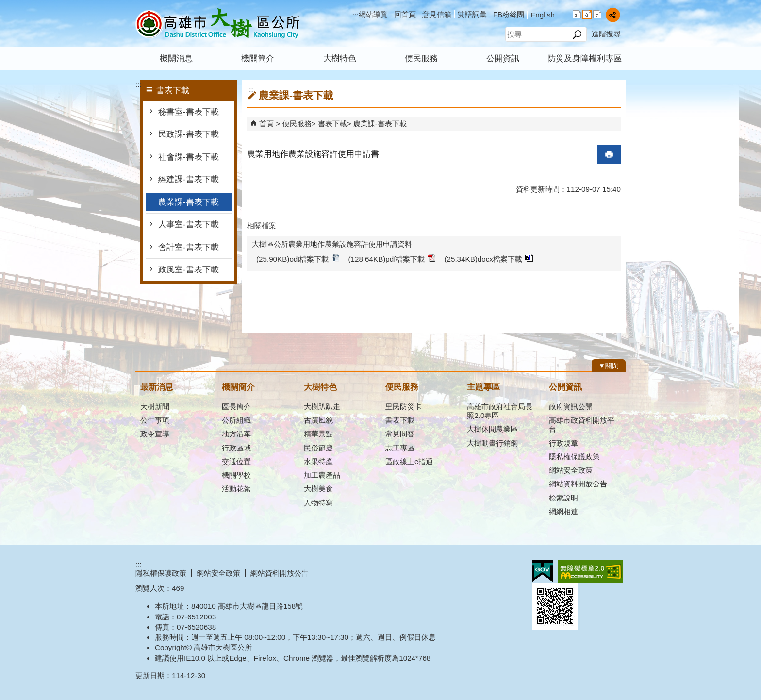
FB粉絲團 (509, 14)
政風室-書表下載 (189, 270)
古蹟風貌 (318, 420)
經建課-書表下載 (189, 179)
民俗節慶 (318, 448)
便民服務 (421, 58)
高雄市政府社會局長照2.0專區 (500, 411)
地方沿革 (236, 434)
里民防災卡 (404, 407)
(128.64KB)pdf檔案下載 (392, 258)
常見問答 (400, 434)
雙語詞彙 (472, 14)
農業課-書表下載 (189, 202)
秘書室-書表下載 (190, 112)
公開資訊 (503, 58)
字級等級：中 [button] (587, 14)
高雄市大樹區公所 (217, 24)
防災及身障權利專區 (585, 58)
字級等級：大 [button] (597, 14)
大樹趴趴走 (322, 407)
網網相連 (563, 511)
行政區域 (236, 448)
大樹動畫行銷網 (492, 443)
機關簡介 (258, 58)
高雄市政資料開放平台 (582, 425)
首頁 (266, 124)
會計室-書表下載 (189, 247)
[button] (577, 34)
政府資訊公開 (571, 407)
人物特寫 (318, 503)
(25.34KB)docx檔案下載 (488, 258)
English (543, 15)
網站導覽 (373, 14)
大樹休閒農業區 (492, 429)
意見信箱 (437, 14)
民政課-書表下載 (190, 134)
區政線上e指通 (409, 461)
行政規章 (563, 443)
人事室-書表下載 (189, 225)
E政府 (542, 571)
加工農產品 (322, 475)
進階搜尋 (606, 34)
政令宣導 (155, 434)
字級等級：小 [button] (577, 14)
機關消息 (176, 58)
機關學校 (236, 475)
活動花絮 (236, 489)
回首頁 (405, 14)
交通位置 (236, 461)
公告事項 (155, 420)
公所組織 (236, 420)
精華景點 (318, 434)
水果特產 (318, 461)
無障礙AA (590, 572)
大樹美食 (318, 489)
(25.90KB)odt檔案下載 (298, 258)
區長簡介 (236, 407)
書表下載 (332, 124)
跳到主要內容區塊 (5, 5)
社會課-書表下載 (189, 157)
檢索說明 (563, 498)
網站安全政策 (571, 470)
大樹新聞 (155, 407)
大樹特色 (340, 58)
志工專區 (400, 448)
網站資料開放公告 (578, 484)
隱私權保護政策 (574, 457)
